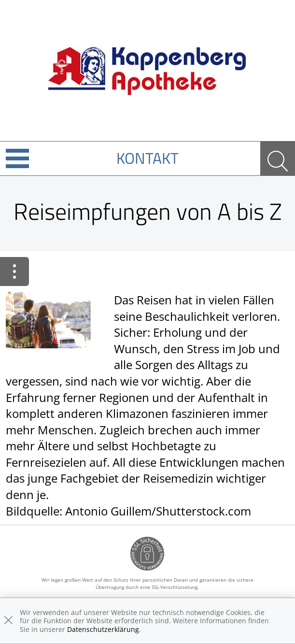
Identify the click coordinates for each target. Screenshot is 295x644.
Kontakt (147, 158)
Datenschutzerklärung (103, 629)
